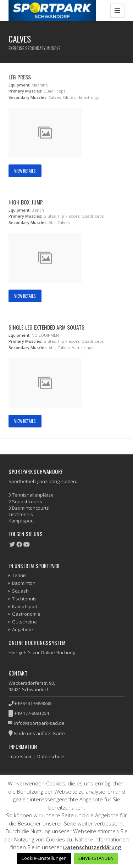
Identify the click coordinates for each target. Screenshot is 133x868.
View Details (25, 171)
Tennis (19, 575)
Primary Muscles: (25, 91)
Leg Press (20, 77)
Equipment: (20, 85)
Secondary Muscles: (28, 97)
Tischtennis (24, 599)
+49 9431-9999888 (33, 703)
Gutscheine (24, 622)
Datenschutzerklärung (92, 847)
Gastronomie (26, 614)
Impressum (21, 756)
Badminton (24, 583)
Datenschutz (51, 756)
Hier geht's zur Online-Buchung (42, 653)
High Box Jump (26, 202)
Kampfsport (25, 606)
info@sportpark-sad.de (39, 723)
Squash (20, 591)
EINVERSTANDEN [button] (96, 858)
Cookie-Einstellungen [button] (44, 858)
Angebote (23, 629)
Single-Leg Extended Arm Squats (46, 327)
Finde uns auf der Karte (40, 733)
